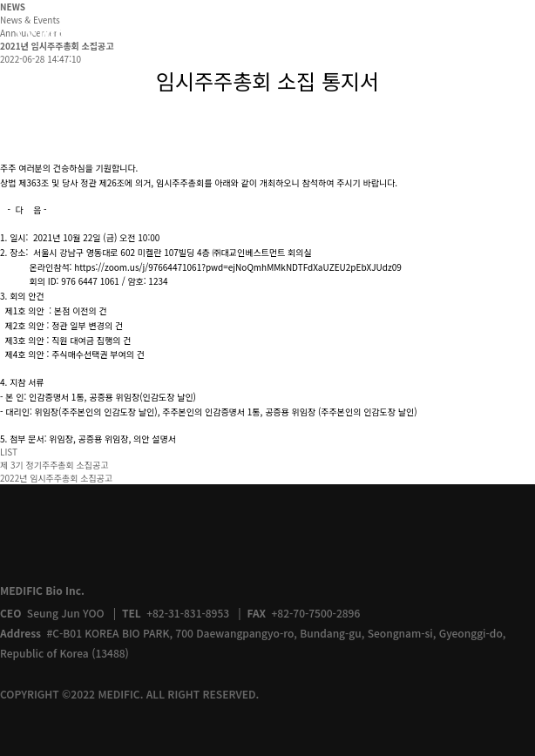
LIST (9, 452)
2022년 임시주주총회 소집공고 (56, 478)
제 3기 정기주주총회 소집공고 (54, 465)
